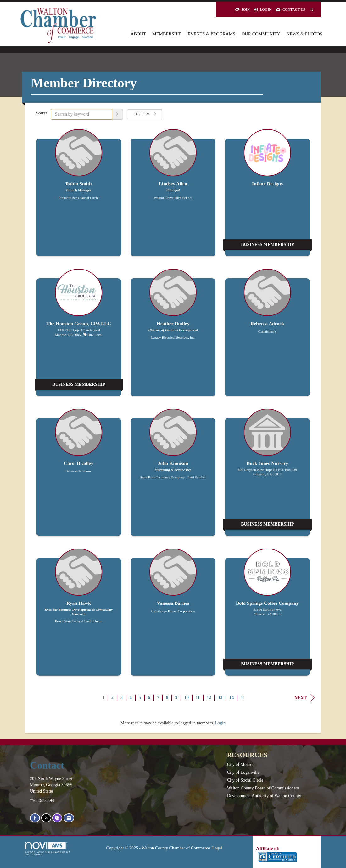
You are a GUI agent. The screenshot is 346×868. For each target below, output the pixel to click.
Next (304, 698)
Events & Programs (212, 34)
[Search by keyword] (82, 114)
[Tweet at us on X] (46, 818)
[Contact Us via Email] (69, 818)
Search (42, 113)
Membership (167, 34)
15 (243, 698)
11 (198, 698)
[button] (118, 114)
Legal (217, 848)
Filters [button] (145, 114)
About (138, 34)
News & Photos (304, 34)
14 (232, 698)
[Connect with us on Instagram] (57, 818)
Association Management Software (48, 849)
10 (187, 698)
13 (220, 698)
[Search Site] (312, 9)
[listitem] (79, 196)
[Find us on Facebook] (35, 818)
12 (209, 698)
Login (220, 723)
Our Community (261, 34)
